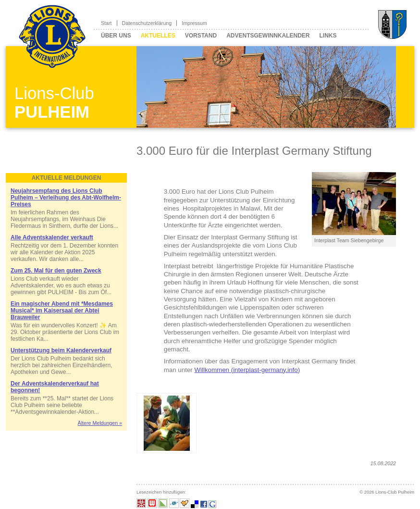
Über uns (116, 36)
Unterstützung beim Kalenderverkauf (61, 350)
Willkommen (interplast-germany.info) (247, 370)
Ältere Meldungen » (100, 423)
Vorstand (201, 36)
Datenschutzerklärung (147, 23)
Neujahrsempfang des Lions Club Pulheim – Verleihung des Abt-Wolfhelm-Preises (66, 198)
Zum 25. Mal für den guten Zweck (56, 271)
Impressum (194, 23)
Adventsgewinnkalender (268, 36)
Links (328, 36)
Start (106, 23)
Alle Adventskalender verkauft (52, 237)
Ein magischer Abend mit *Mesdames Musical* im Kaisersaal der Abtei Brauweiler (62, 310)
